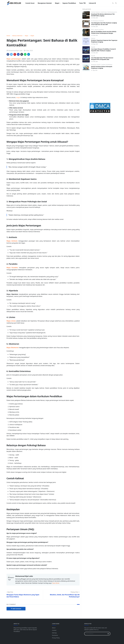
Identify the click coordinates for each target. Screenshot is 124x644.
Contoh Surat (104, 12)
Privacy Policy (56, 638)
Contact (54, 630)
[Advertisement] (43, 21)
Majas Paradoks (12, 268)
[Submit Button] (108, 634)
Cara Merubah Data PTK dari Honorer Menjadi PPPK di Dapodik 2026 (102, 59)
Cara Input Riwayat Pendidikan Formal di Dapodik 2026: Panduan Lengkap (103, 50)
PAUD (93, 30)
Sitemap (54, 633)
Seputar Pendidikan (99, 30)
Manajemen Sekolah (96, 65)
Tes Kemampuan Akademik (114, 12)
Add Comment (16, 609)
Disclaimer (55, 635)
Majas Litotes (11, 321)
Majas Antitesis (12, 241)
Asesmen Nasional (96, 12)
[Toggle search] (116, 3)
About (54, 628)
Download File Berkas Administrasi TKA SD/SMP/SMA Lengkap (103, 15)
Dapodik (93, 47)
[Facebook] (107, 3)
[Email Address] (95, 634)
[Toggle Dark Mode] (113, 3)
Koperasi (93, 38)
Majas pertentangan (14, 59)
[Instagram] (109, 3)
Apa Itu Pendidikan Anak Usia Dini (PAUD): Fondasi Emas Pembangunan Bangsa (104, 32)
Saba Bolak (56, 583)
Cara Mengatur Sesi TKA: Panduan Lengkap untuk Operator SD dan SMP (104, 24)
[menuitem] (30, 3)
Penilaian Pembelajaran (107, 65)
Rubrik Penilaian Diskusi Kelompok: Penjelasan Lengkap (102, 67)
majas (18, 97)
